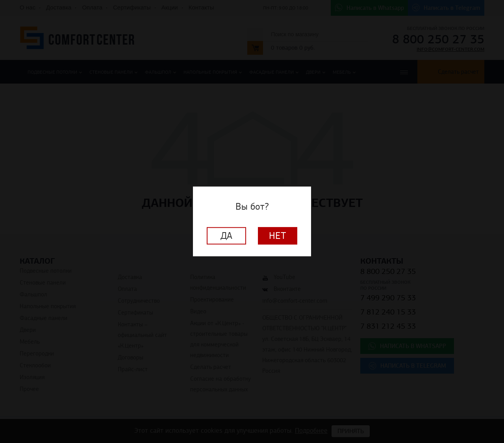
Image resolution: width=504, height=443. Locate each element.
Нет (278, 236)
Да (226, 236)
